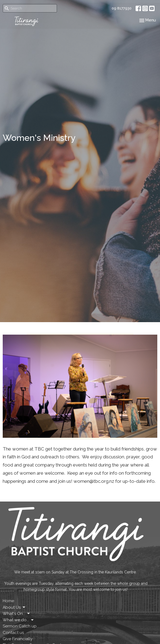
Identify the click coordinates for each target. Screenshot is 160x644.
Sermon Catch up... (21, 626)
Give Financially (18, 639)
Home (8, 601)
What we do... (19, 620)
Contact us (13, 633)
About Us (14, 607)
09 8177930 (122, 8)
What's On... (17, 614)
